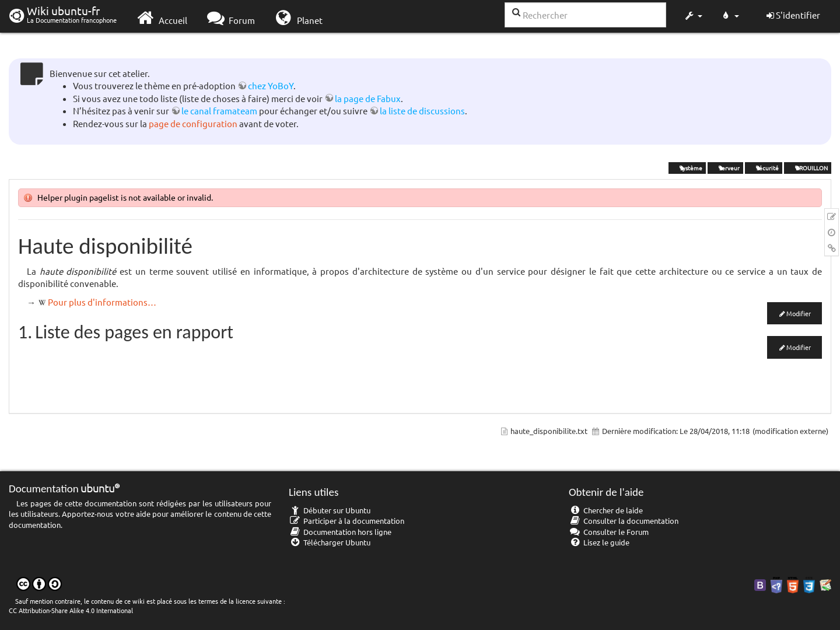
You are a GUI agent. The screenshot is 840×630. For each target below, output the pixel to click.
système (687, 168)
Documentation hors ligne (340, 532)
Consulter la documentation (624, 521)
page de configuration (193, 123)
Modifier (799, 313)
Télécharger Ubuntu (330, 542)
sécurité (764, 168)
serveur (725, 168)
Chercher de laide (606, 510)
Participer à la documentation (346, 521)
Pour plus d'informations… (102, 302)
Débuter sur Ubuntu (330, 510)
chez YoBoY (271, 85)
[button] (693, 16)
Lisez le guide (599, 542)
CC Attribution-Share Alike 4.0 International (71, 610)
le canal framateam (219, 111)
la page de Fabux (368, 98)
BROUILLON (808, 168)
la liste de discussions (422, 111)
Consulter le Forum (609, 532)
